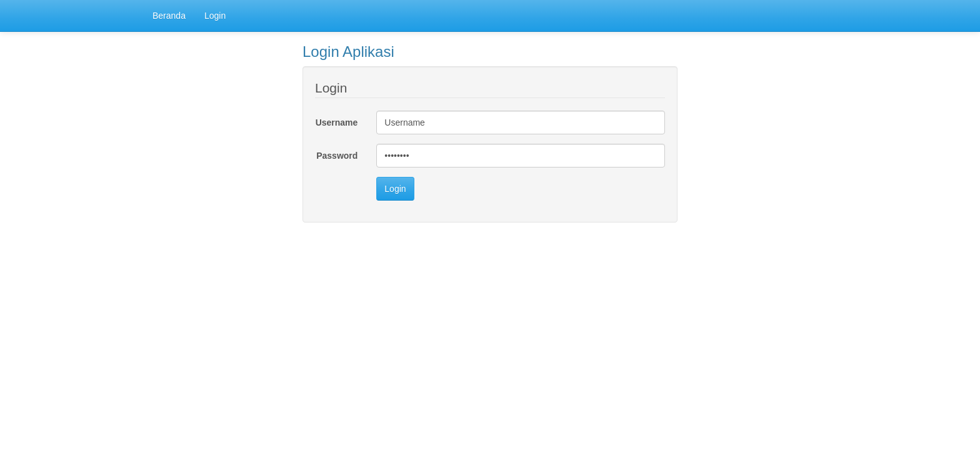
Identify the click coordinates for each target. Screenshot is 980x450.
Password (337, 156)
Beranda (169, 16)
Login (215, 16)
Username (337, 122)
